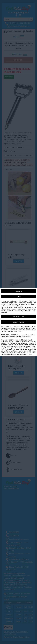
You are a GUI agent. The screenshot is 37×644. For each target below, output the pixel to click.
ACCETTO (18, 291)
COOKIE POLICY (19, 322)
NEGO (18, 297)
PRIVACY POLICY (18, 317)
